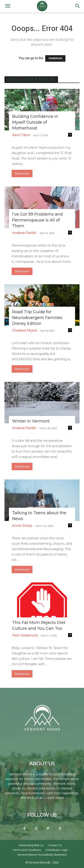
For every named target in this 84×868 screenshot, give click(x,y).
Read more (22, 174)
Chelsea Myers (25, 330)
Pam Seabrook (25, 635)
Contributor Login (57, 850)
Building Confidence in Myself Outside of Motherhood (35, 122)
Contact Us (55, 845)
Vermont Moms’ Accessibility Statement (42, 855)
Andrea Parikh (24, 233)
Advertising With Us (31, 845)
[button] (8, 6)
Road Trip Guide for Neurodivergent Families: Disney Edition (37, 318)
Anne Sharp (22, 526)
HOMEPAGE (55, 58)
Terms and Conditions (27, 850)
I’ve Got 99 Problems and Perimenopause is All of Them (37, 220)
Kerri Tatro (21, 135)
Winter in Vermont (31, 421)
